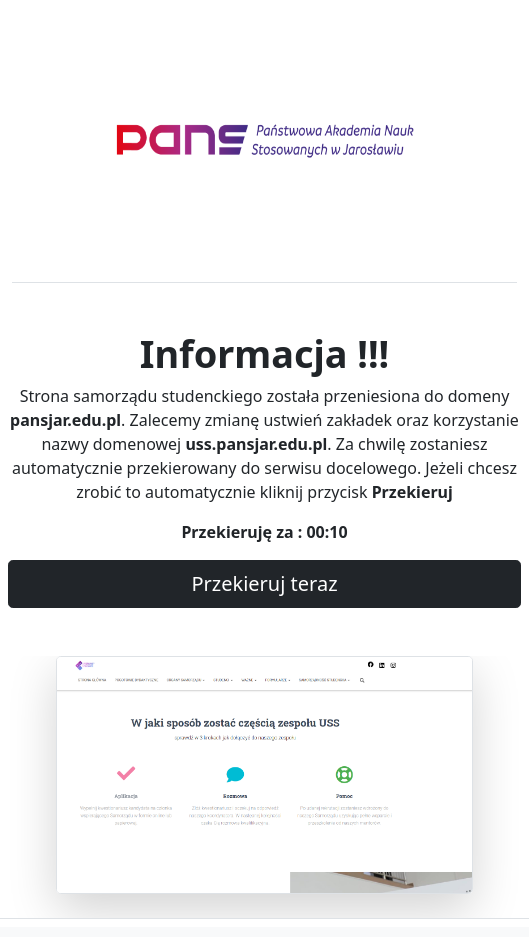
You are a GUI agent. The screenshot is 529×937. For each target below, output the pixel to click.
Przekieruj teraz (264, 583)
